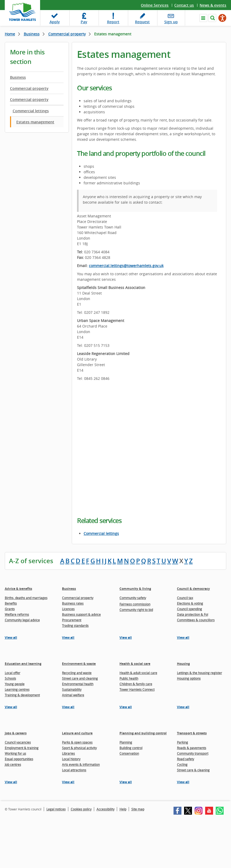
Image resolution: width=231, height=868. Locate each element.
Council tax (185, 598)
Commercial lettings (31, 111)
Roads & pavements (192, 748)
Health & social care (135, 664)
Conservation (129, 753)
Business (32, 34)
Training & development (22, 695)
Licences (68, 609)
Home (10, 34)
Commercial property (67, 34)
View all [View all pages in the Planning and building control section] (126, 782)
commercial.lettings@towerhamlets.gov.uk (126, 266)
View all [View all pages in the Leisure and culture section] (68, 782)
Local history (71, 759)
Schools (10, 678)
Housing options (189, 678)
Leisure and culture (77, 733)
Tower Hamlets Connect (137, 689)
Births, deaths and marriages (26, 598)
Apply (55, 22)
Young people (15, 684)
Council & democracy (193, 589)
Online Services (155, 5)
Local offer (13, 673)
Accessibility (105, 809)
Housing (183, 664)
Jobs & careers (16, 733)
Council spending (189, 609)
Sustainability (72, 689)
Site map (138, 809)
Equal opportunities (19, 759)
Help (123, 809)
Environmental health (78, 684)
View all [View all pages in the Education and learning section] (11, 707)
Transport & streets (192, 733)
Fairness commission (135, 604)
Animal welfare (73, 695)
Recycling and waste (77, 673)
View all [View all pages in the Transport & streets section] (183, 782)
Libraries (68, 753)
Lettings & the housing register (199, 673)
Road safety (186, 759)
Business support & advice (81, 614)
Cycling (182, 764)
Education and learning (23, 664)
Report (113, 22)
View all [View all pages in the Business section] (68, 638)
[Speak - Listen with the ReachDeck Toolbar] (222, 18)
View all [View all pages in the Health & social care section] (126, 707)
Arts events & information (81, 764)
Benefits (11, 603)
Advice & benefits (18, 589)
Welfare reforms (17, 614)
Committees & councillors (196, 620)
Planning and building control (143, 733)
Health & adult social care (138, 673)
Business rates (73, 603)
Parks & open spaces (77, 742)
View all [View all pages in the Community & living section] (126, 638)
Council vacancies (18, 742)
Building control (131, 748)
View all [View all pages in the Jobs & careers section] (11, 782)
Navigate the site (203, 18)
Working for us (15, 753)
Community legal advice (22, 620)
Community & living (135, 589)
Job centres (13, 764)
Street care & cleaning (193, 770)
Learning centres (17, 689)
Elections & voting (190, 603)
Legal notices (56, 809)
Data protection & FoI (192, 614)
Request (142, 22)
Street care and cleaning (80, 678)
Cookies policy (81, 809)
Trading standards (75, 626)
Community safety (133, 598)
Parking (182, 742)
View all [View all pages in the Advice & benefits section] (11, 638)
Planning (126, 742)
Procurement (72, 620)
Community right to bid (136, 610)
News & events (213, 5)
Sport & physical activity (79, 748)
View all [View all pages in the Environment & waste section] (68, 707)
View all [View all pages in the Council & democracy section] (183, 638)
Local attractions (74, 770)
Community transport (193, 753)
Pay (84, 22)
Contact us (184, 5)
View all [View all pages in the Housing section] (183, 707)
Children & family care (136, 684)
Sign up (171, 22)
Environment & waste (79, 664)
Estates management (35, 122)
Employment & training (22, 748)
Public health (129, 678)
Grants (10, 609)
